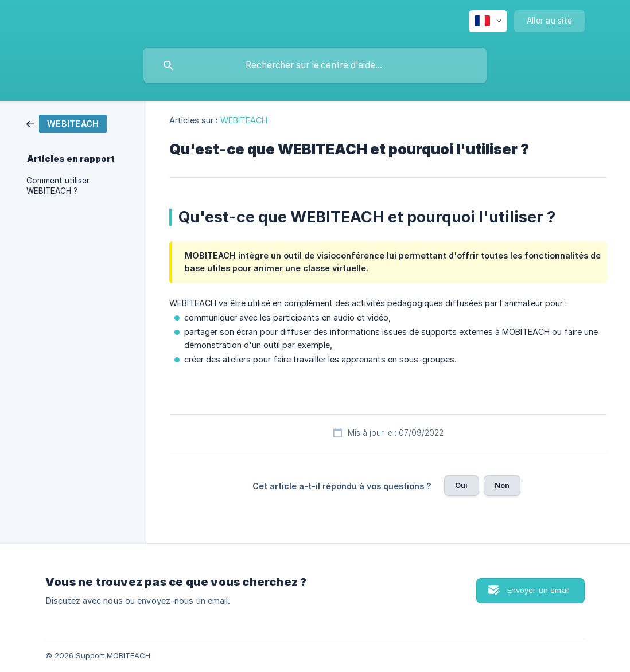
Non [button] (502, 485)
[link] (67, 123)
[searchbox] (315, 65)
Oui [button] (461, 485)
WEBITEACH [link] (244, 120)
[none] (488, 21)
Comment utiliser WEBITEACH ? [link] (58, 186)
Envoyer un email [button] (538, 590)
